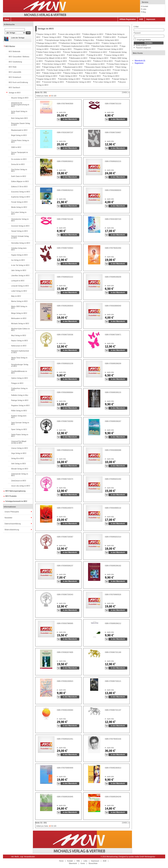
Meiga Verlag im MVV (19, 313)
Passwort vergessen (144, 48)
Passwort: (137, 33)
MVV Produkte (11, 496)
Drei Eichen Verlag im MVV (19, 170)
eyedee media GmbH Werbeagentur (142, 857)
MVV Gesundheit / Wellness (19, 57)
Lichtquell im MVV (18, 281)
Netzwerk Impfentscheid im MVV (20, 352)
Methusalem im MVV (19, 318)
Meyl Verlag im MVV (19, 335)
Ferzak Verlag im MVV (19, 202)
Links (144, 9)
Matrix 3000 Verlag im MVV (19, 307)
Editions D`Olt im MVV (19, 187)
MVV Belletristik (15, 52)
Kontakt (145, 6)
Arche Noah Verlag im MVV (19, 112)
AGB (141, 19)
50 (52, 96)
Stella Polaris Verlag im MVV (20, 435)
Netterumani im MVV (19, 346)
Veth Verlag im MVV (19, 464)
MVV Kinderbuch (15, 77)
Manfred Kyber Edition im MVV (21, 330)
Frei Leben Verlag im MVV (19, 213)
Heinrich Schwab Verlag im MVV (20, 237)
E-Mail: (136, 27)
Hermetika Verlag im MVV (21, 243)
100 (55, 96)
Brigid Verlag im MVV (19, 135)
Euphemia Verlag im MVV (21, 197)
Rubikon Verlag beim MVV (19, 417)
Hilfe (78, 861)
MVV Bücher (10, 46)
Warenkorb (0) (140, 61)
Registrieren (139, 63)
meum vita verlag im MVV (21, 486)
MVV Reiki (13, 67)
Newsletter (9, 518)
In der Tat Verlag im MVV (20, 265)
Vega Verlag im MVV (19, 453)
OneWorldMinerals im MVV (19, 372)
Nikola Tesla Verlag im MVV (19, 359)
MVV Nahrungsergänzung (16, 491)
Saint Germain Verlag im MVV (20, 423)
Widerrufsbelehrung (12, 530)
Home (7, 19)
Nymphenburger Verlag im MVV (20, 365)
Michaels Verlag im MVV (20, 324)
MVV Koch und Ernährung (18, 82)
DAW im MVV (16, 147)
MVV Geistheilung (15, 62)
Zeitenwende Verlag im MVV (20, 475)
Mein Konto (138, 53)
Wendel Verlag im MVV (20, 469)
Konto (83, 863)
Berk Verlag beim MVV (20, 118)
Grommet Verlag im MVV (20, 226)
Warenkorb (73, 863)
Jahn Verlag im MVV (19, 270)
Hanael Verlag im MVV (20, 231)
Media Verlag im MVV (19, 207)
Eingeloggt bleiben (142, 39)
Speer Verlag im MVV (19, 429)
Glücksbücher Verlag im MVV (20, 220)
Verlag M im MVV (18, 458)
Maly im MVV (16, 296)
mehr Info (59, 112)
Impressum (151, 19)
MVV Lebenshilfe (15, 72)
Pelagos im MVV (17, 383)
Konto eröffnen (141, 45)
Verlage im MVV (15, 93)
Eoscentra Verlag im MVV (21, 192)
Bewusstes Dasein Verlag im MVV (21, 124)
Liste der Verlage (18, 38)
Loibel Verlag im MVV (19, 291)
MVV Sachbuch (14, 88)
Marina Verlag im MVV (19, 301)
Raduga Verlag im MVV (20, 400)
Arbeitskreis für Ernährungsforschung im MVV (20, 105)
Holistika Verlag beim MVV (19, 249)
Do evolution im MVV (19, 159)
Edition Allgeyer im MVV (20, 181)
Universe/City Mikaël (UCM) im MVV (19, 442)
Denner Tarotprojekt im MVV (20, 153)
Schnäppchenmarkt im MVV (16, 501)
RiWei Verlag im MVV (19, 411)
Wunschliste (93, 863)
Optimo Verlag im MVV (20, 378)
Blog (144, 12)
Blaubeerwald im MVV (19, 130)
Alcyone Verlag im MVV (20, 98)
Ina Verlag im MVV (18, 260)
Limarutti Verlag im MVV (20, 286)
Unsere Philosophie (12, 512)
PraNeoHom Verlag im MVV (19, 389)
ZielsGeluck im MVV (19, 481)
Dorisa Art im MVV (18, 164)
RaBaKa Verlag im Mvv (20, 395)
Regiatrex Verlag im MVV (21, 406)
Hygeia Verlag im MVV (20, 255)
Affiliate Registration (128, 19)
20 (50, 96)
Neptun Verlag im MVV (20, 341)
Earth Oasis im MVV (19, 176)
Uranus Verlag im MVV (20, 448)
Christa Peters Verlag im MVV (20, 141)
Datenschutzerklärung (13, 524)
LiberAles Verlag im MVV (20, 276)
